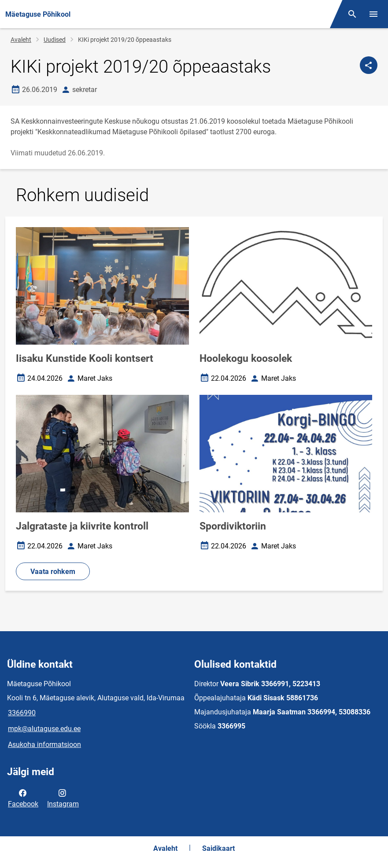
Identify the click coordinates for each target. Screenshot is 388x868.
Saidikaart (218, 848)
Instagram (63, 798)
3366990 (22, 713)
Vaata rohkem (53, 572)
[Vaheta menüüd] (373, 14)
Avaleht (21, 40)
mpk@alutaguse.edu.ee (44, 729)
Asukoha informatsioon (44, 745)
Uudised (55, 40)
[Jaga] (369, 65)
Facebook (23, 798)
